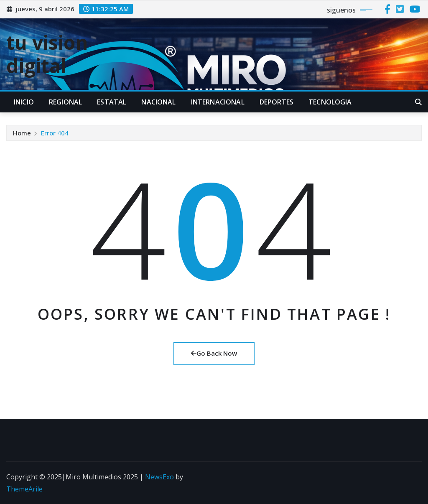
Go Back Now (214, 353)
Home (22, 133)
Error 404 (55, 133)
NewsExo (159, 477)
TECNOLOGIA (330, 102)
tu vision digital (47, 54)
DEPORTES (276, 102)
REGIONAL (65, 102)
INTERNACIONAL (218, 102)
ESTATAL (112, 102)
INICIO (24, 102)
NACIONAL (158, 102)
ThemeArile (24, 489)
